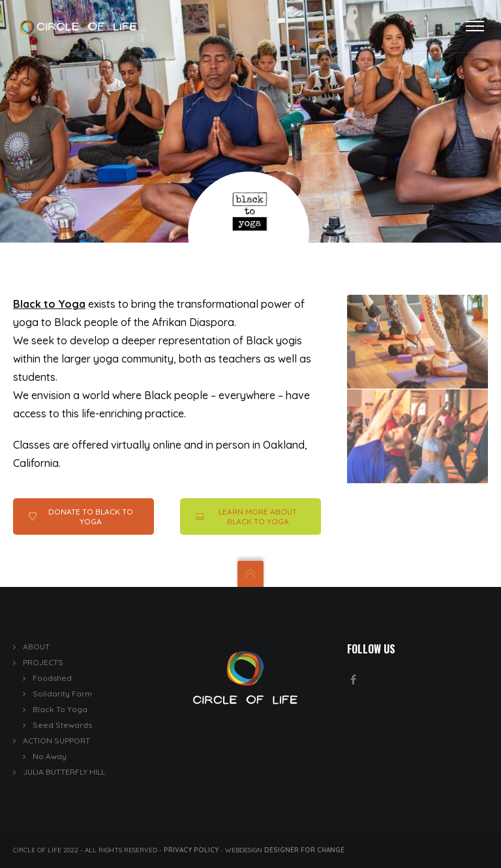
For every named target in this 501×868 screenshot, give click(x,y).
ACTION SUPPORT (56, 741)
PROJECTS (43, 662)
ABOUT (36, 647)
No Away (50, 756)
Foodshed (52, 678)
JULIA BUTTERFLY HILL (64, 772)
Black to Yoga (49, 304)
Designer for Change (304, 850)
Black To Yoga (60, 709)
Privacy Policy (191, 850)
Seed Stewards (62, 725)
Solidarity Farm (62, 694)
